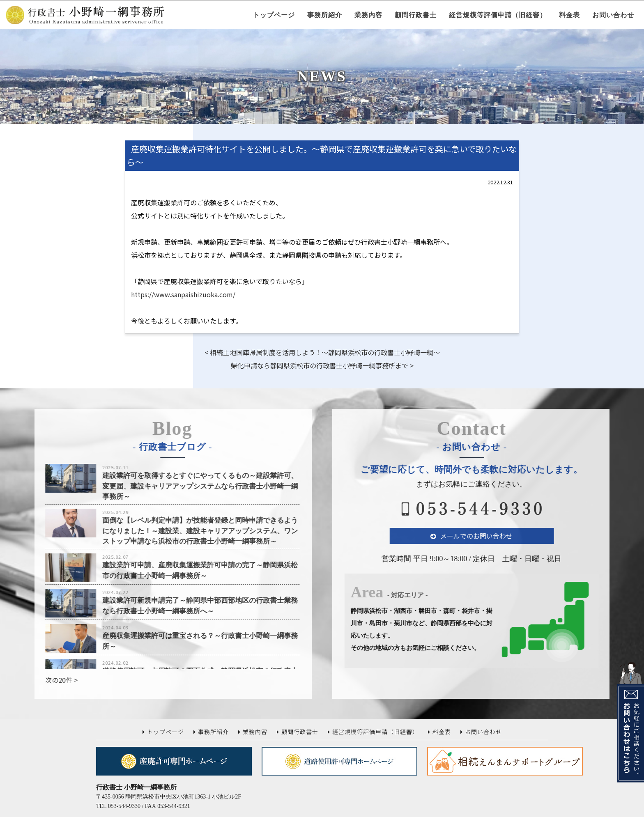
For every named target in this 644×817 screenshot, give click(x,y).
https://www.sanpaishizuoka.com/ (183, 294)
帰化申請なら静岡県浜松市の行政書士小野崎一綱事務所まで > (322, 365)
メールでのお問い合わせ (495, 536)
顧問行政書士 (416, 15)
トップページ (274, 15)
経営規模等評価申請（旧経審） (498, 15)
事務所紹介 (325, 15)
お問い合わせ (613, 15)
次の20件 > (43, 680)
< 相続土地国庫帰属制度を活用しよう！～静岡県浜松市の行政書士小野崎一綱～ (322, 352)
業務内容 (368, 15)
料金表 (569, 15)
